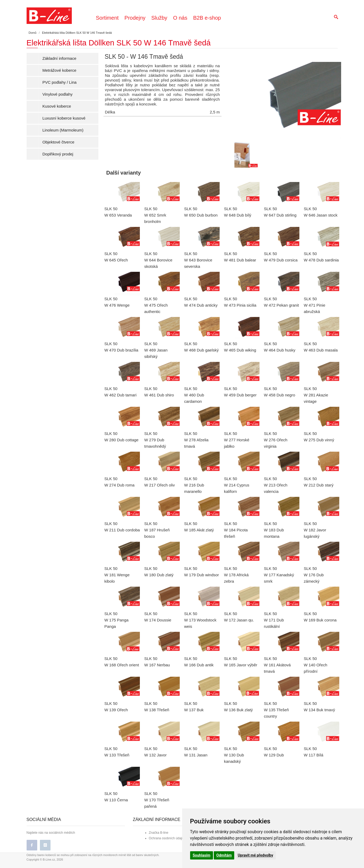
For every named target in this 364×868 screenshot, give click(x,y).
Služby (159, 18)
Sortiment (107, 18)
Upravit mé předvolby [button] (255, 855)
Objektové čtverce (58, 142)
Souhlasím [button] (202, 855)
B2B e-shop (207, 18)
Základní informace (60, 58)
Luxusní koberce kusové (64, 118)
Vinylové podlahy (58, 94)
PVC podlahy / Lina (60, 82)
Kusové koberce (57, 106)
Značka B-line (159, 833)
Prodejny (135, 18)
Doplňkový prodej (58, 154)
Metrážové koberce (60, 70)
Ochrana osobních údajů (166, 838)
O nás (180, 18)
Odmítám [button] (224, 855)
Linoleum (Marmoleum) (63, 130)
